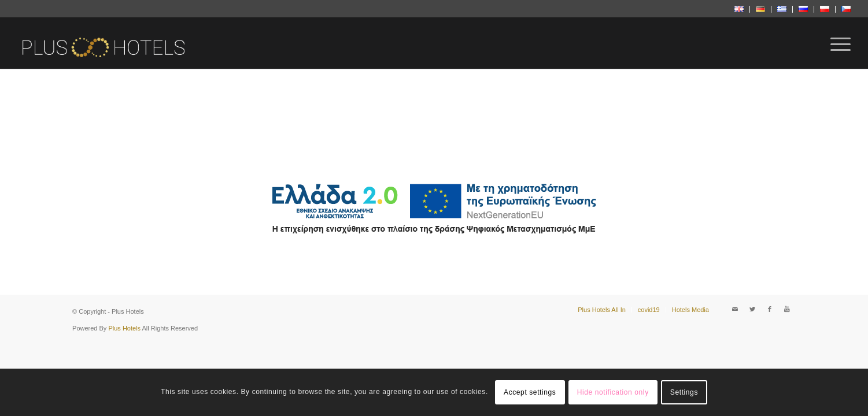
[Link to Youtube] (787, 309)
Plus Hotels (124, 328)
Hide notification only (613, 392)
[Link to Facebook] (770, 309)
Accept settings (530, 392)
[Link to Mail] (735, 309)
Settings (684, 392)
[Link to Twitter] (752, 309)
